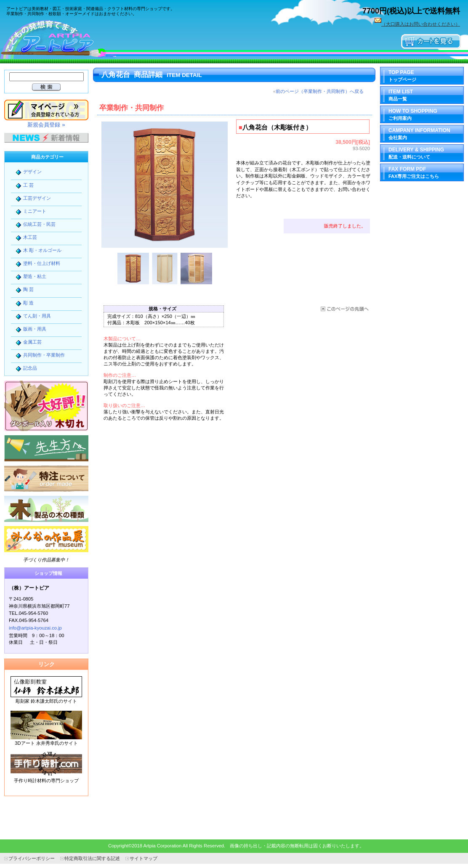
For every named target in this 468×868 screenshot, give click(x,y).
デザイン (32, 172)
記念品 (30, 368)
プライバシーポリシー (32, 858)
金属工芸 (32, 342)
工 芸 (28, 185)
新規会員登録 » (46, 125)
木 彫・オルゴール (42, 250)
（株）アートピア (63, 39)
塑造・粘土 (35, 276)
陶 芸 (28, 289)
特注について (46, 479)
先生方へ (46, 448)
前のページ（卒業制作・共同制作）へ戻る (320, 91)
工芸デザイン (37, 198)
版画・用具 (35, 329)
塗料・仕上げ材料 (42, 263)
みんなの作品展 (46, 539)
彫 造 (28, 303)
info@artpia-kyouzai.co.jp (35, 628)
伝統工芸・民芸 (39, 224)
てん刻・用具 (37, 316)
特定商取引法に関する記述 (92, 858)
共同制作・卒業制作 (44, 355)
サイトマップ (144, 858)
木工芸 (30, 237)
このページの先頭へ (344, 309)
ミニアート (35, 211)
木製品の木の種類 (46, 509)
